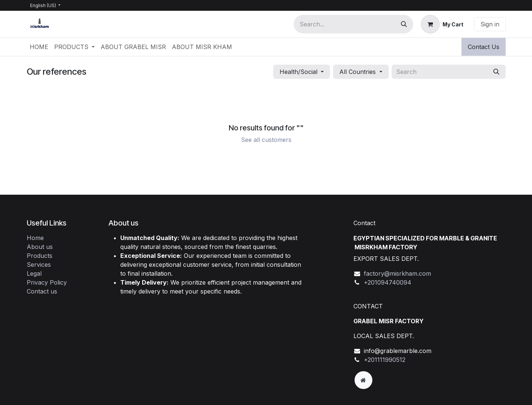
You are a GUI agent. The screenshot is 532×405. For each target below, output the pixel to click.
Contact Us (484, 47)
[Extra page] (363, 380)
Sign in (490, 24)
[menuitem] (39, 47)
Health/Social (298, 72)
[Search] (404, 24)
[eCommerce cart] (442, 24)
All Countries (358, 72)
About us (40, 247)
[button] (302, 72)
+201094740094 (388, 282)
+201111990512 (385, 360)
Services (39, 265)
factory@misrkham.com (397, 273)
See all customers (266, 140)
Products (40, 256)
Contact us (42, 291)
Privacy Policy (47, 282)
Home (35, 238)
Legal (34, 273)
